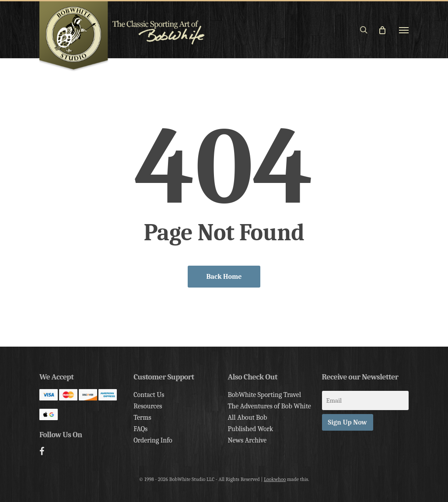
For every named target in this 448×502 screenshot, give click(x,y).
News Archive (247, 440)
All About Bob (247, 418)
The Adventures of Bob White (269, 406)
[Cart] (386, 30)
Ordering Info (153, 440)
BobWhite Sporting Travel (264, 395)
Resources (148, 406)
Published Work (250, 429)
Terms (142, 418)
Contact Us (149, 395)
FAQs (140, 429)
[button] (404, 30)
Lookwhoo (275, 479)
